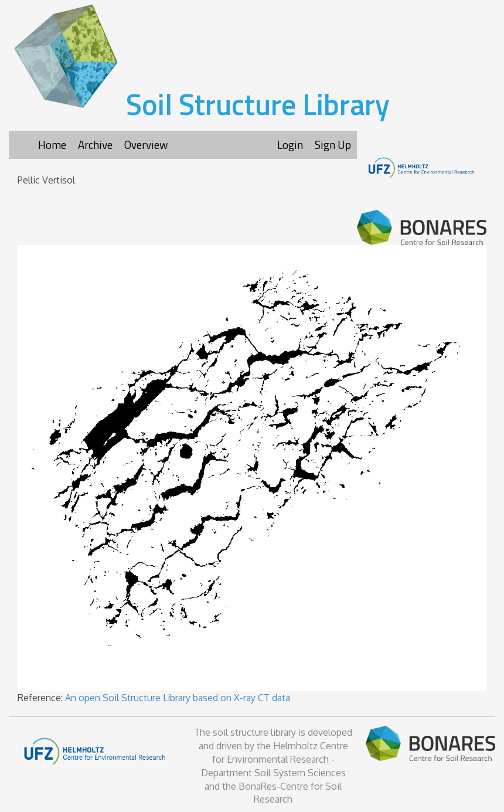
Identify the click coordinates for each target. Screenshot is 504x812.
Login (290, 145)
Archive (95, 145)
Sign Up (333, 145)
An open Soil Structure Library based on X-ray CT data (178, 698)
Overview (146, 145)
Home (52, 145)
